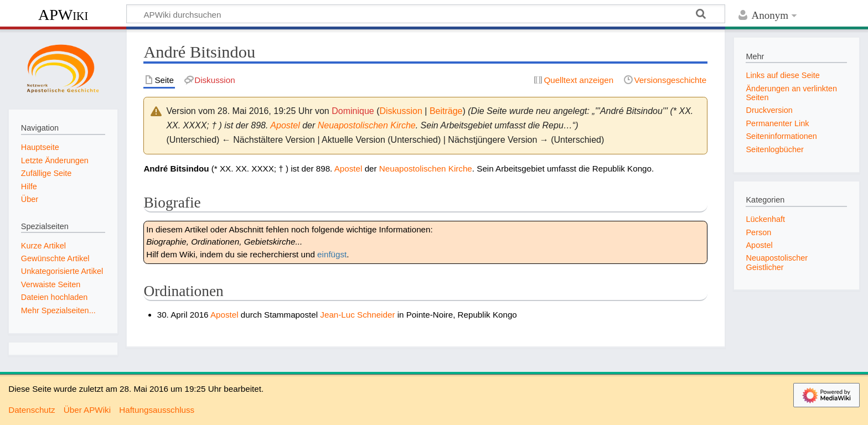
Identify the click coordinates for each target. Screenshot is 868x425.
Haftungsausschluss (157, 410)
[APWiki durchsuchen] (426, 14)
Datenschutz (32, 410)
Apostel (285, 125)
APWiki (63, 15)
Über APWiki (87, 410)
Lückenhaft (765, 219)
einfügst (332, 254)
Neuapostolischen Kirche (367, 125)
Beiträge (446, 111)
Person (758, 232)
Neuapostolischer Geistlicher (777, 262)
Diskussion (401, 111)
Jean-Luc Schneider (357, 315)
